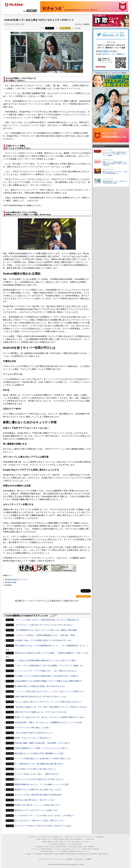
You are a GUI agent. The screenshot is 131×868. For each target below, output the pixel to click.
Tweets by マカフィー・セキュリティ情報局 (111, 73)
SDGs (90, 849)
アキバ (74, 837)
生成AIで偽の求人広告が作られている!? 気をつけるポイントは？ (41, 696)
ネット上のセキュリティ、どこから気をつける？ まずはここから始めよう (44, 815)
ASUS (85, 847)
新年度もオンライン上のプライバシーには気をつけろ (36, 810)
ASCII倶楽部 (99, 837)
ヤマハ (83, 842)
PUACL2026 (96, 849)
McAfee (8, 585)
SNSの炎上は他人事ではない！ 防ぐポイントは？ (34, 800)
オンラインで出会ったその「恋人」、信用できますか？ (37, 774)
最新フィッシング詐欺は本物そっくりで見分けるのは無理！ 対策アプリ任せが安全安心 (115, 164)
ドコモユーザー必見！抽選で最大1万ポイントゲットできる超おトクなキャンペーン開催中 (115, 154)
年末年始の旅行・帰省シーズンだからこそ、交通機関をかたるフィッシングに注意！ (49, 722)
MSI (50, 844)
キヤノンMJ (68, 842)
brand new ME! (77, 844)
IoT (34, 837)
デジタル (49, 837)
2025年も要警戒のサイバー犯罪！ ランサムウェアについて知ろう (41, 748)
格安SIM (43, 849)
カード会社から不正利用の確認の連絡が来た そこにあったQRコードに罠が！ (46, 660)
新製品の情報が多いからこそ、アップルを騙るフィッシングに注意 (41, 784)
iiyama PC (62, 839)
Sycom (72, 839)
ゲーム (93, 837)
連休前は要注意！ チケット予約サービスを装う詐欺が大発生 (115, 182)
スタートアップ (86, 837)
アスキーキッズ (36, 849)
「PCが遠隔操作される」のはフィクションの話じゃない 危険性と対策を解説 (46, 630)
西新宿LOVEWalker (60, 854)
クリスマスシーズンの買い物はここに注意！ (32, 727)
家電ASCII (49, 849)
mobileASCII (72, 851)
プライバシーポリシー (58, 859)
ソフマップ (69, 844)
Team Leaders (67, 849)
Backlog (75, 847)
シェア (42, 28)
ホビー (62, 837)
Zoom (87, 842)
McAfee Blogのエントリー (16, 580)
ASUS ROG (78, 839)
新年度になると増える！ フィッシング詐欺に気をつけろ (37, 805)
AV (71, 837)
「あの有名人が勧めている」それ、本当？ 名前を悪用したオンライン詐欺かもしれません (51, 707)
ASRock (47, 847)
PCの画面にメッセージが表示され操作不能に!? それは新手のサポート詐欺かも (46, 676)
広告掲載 (88, 859)
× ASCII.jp (30, 11)
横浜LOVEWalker (49, 854)
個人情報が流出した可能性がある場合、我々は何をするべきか (40, 686)
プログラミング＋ (76, 849)
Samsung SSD (40, 847)
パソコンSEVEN (87, 839)
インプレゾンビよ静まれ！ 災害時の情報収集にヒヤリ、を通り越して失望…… (46, 635)
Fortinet (80, 847)
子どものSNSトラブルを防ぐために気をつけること (35, 769)
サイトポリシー (44, 859)
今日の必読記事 (44, 851)
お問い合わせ (79, 859)
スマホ (79, 837)
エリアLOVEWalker (37, 854)
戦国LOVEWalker (103, 854)
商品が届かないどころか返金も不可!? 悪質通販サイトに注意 (39, 753)
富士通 (39, 839)
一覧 (57, 28)
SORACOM (58, 847)
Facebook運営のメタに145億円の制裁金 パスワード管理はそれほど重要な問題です (48, 681)
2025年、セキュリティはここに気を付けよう (33, 738)
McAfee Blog (11, 582)
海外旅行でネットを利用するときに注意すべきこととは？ (38, 789)
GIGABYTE (55, 844)
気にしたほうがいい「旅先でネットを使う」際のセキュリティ (40, 820)
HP (93, 839)
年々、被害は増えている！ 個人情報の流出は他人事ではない (39, 764)
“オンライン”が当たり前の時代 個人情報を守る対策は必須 (38, 795)
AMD (67, 839)
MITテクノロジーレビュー (83, 851)
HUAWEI (44, 842)
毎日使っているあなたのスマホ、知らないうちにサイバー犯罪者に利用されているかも (50, 717)
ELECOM (56, 839)
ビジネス (39, 837)
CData (70, 847)
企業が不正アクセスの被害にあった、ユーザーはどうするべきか (41, 712)
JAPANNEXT (91, 847)
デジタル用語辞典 (63, 851)
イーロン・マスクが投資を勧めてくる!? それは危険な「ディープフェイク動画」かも (49, 665)
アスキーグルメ (57, 849)
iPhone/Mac (56, 837)
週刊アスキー (53, 851)
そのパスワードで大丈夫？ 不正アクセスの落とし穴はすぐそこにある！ (43, 826)
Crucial (52, 847)
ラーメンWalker (27, 854)
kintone (56, 842)
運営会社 (70, 859)
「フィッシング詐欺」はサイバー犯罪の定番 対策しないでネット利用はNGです (47, 620)
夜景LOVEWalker (71, 854)
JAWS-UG (51, 842)
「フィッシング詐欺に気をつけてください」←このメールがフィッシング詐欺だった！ (50, 691)
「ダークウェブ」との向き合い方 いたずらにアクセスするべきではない (43, 625)
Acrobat (61, 842)
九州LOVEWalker (81, 854)
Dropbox (65, 847)
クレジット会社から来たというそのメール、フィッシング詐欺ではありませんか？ (48, 702)
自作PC (67, 837)
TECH (44, 837)
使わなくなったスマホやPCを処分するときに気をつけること (39, 779)
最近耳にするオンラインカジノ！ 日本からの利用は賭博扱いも (115, 172)
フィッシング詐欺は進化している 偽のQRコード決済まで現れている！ (43, 758)
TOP (29, 837)
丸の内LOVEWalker (92, 854)
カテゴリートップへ (83, 596)
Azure (74, 842)
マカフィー (15, 5)
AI (32, 837)
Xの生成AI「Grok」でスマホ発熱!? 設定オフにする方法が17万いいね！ (43, 640)
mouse (43, 839)
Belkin (78, 842)
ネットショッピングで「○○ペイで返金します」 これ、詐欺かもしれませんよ (46, 671)
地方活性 (85, 849)
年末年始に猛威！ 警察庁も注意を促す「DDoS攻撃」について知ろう (42, 743)
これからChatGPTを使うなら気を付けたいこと (33, 733)
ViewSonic (62, 844)
